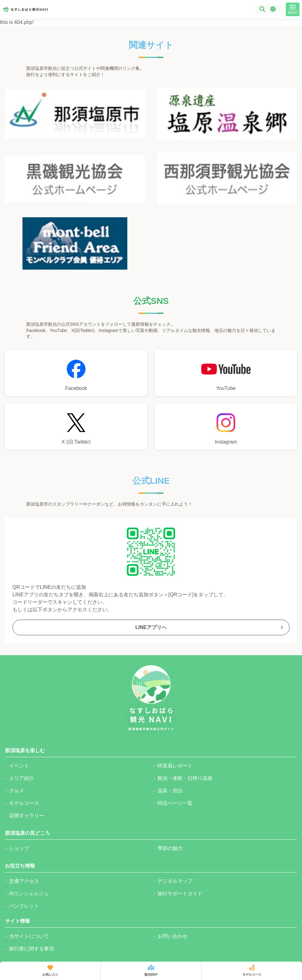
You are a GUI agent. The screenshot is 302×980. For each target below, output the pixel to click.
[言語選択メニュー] (273, 9)
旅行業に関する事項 (32, 949)
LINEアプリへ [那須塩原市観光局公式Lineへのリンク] (210, 627)
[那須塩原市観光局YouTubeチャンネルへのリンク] (226, 373)
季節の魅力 (170, 848)
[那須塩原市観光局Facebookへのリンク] (76, 373)
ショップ (19, 848)
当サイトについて (29, 936)
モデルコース (24, 803)
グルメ (17, 791)
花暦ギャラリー (27, 816)
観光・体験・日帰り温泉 (185, 778)
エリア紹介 (22, 778)
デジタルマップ (175, 881)
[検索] (262, 9)
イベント (19, 766)
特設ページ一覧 (175, 803)
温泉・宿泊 (170, 791)
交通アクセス (24, 881)
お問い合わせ (173, 936)
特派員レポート (175, 766)
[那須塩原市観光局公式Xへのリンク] (76, 426)
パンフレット (24, 906)
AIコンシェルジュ (29, 894)
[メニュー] (293, 9)
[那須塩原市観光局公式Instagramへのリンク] (226, 426)
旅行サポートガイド (180, 894)
